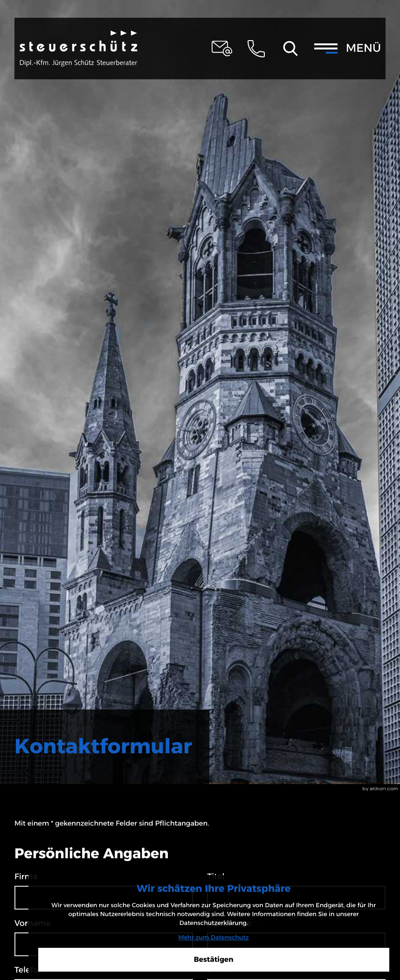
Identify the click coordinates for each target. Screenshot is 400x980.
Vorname (33, 923)
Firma (26, 877)
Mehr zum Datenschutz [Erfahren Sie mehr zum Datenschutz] (321, 924)
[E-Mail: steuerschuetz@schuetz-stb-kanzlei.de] (222, 49)
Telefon (29, 970)
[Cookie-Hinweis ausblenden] (321, 947)
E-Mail (222, 970)
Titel (216, 877)
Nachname (231, 923)
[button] (256, 49)
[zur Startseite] (79, 49)
